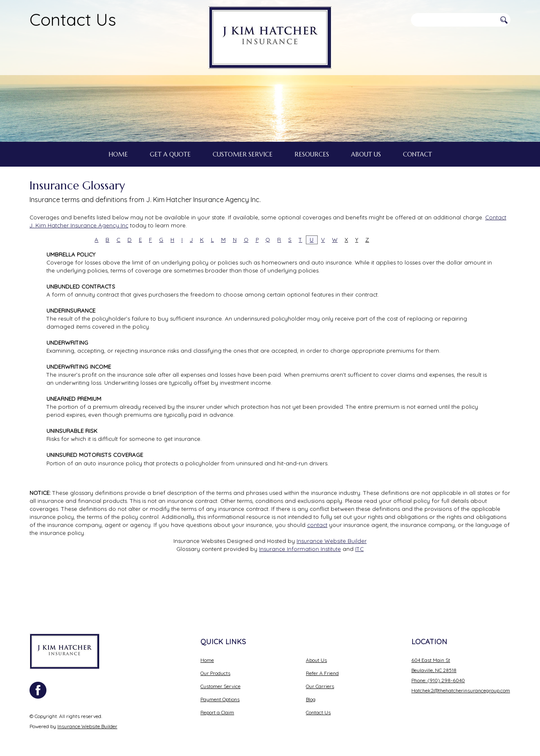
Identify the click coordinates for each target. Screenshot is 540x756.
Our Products (215, 666)
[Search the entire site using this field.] (454, 20)
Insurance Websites (199, 572)
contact (317, 556)
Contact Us (73, 19)
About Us (316, 653)
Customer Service (220, 679)
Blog (311, 692)
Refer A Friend (322, 666)
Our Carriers (320, 679)
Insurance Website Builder (332, 572)
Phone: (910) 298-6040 (438, 673)
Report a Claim (217, 705)
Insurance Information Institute (300, 580)
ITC (359, 580)
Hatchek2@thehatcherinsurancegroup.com (461, 683)
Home (207, 653)
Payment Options (220, 692)
